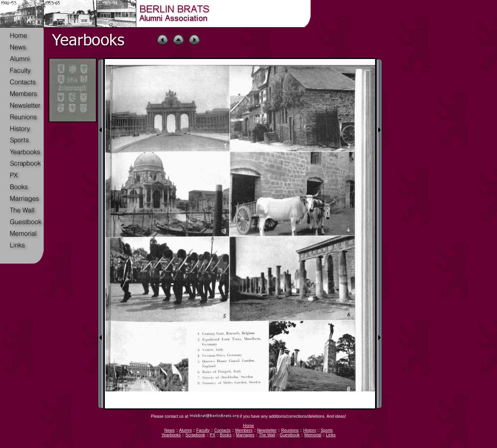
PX (212, 435)
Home (248, 425)
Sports (327, 430)
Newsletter (267, 430)
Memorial (313, 435)
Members (244, 430)
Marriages (245, 435)
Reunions (290, 430)
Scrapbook (195, 435)
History (310, 430)
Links (331, 435)
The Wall (267, 435)
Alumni (185, 430)
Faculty (203, 430)
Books (226, 435)
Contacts (222, 430)
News (169, 430)
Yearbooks (171, 435)
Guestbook (290, 435)
